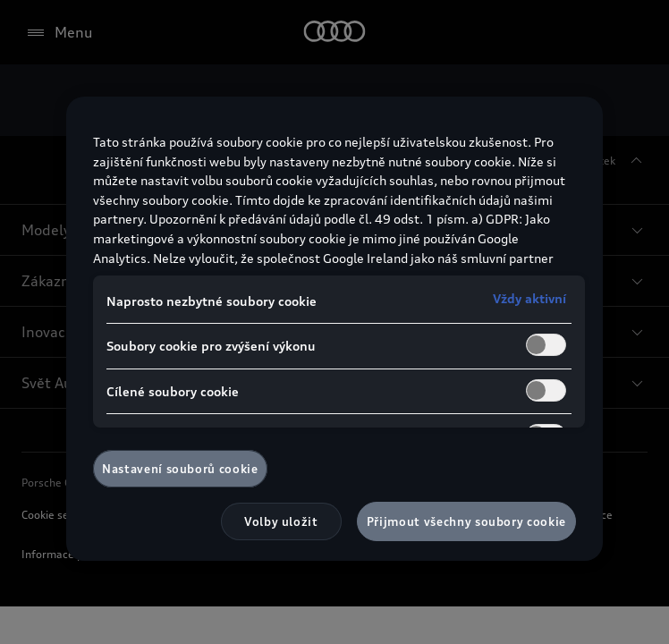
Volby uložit (281, 521)
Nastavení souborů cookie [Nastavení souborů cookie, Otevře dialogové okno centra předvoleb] (180, 469)
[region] (334, 329)
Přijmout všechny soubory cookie (466, 521)
